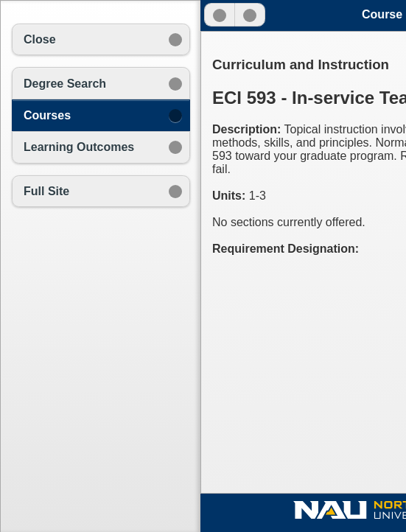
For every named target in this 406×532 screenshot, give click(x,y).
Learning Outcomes (79, 147)
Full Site (46, 191)
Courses (47, 115)
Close (40, 39)
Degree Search (65, 84)
